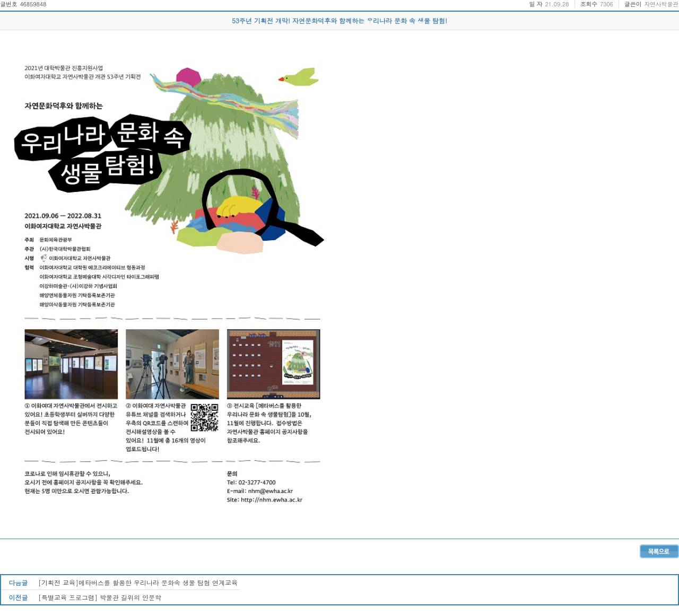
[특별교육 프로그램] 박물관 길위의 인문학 (100, 597)
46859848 (33, 4)
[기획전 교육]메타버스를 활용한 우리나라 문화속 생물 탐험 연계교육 (138, 582)
